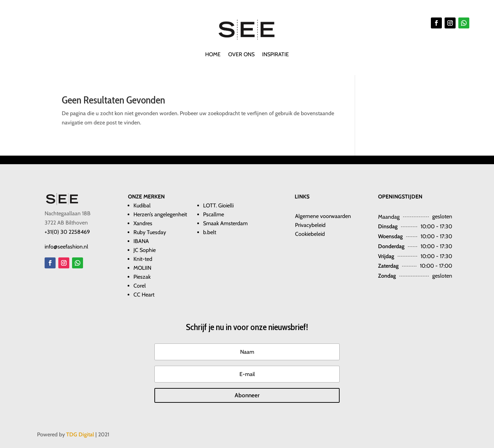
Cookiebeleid (310, 234)
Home (213, 55)
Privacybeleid (310, 225)
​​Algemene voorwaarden (323, 216)
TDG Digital (80, 434)
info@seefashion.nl (66, 247)
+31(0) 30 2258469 (67, 232)
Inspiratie (275, 55)
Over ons (241, 55)
